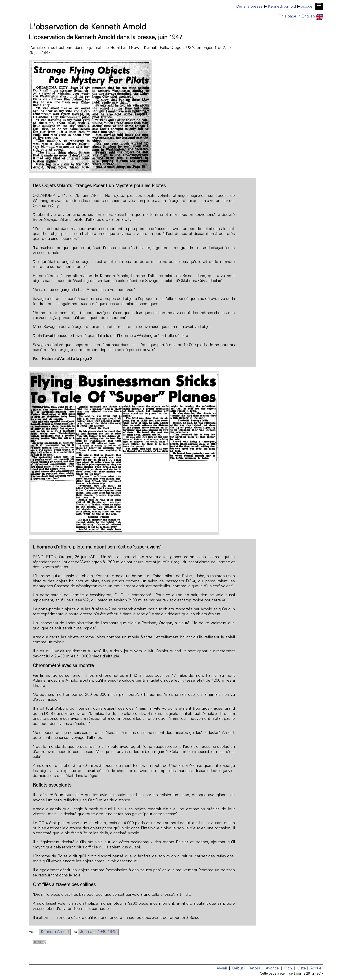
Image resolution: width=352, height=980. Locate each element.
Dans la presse (249, 7)
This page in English (301, 17)
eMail (222, 969)
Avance (272, 969)
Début (238, 969)
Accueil (308, 7)
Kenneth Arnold (282, 7)
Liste (302, 969)
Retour (254, 969)
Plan (288, 969)
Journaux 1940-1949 (98, 932)
